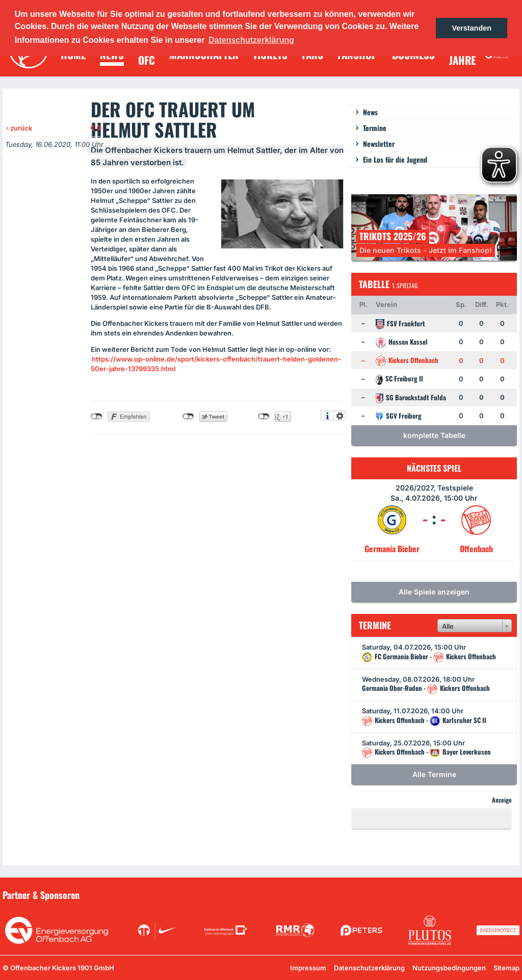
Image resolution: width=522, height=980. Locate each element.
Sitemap (506, 968)
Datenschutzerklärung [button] (251, 40)
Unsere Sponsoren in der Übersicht (461, 894)
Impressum (308, 968)
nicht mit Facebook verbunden (97, 417)
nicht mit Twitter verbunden (188, 417)
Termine (375, 128)
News (370, 112)
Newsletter (379, 144)
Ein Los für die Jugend (395, 159)
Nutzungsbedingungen (449, 968)
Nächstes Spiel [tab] (434, 468)
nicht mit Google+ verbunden (264, 417)
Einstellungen (340, 416)
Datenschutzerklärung (369, 968)
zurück (19, 128)
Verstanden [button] (472, 28)
